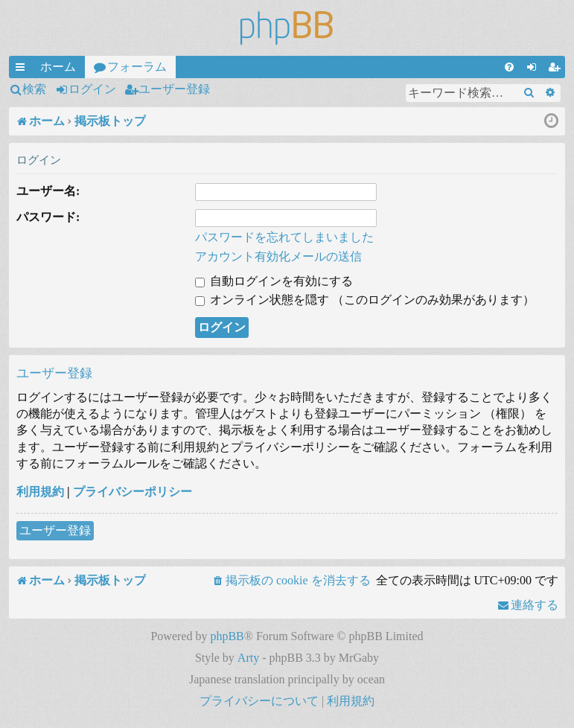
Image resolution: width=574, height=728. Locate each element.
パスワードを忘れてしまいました (284, 237)
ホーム (58, 67)
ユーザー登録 (174, 89)
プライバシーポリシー (133, 492)
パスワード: (48, 217)
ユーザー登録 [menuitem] (557, 69)
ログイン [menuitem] (535, 69)
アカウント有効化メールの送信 (278, 256)
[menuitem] (509, 67)
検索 (34, 89)
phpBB (227, 636)
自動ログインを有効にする (274, 281)
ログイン (92, 89)
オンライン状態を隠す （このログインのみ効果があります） (365, 300)
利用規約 (40, 492)
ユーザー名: (48, 191)
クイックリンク (23, 69)
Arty (248, 658)
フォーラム (137, 67)
